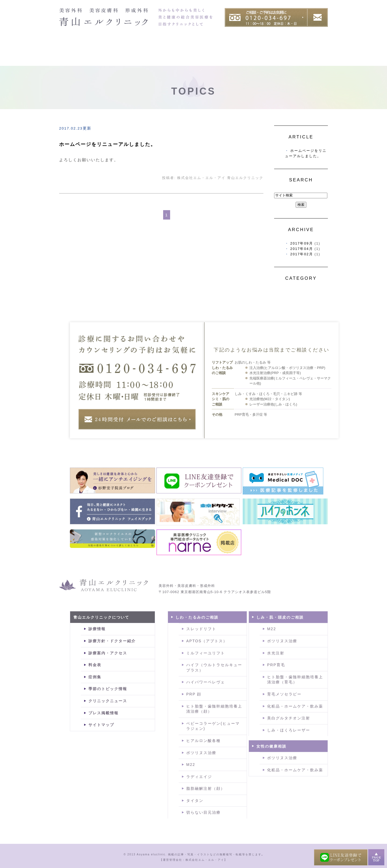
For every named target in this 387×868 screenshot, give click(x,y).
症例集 (284, 46)
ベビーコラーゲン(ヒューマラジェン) (213, 726)
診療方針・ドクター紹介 (112, 641)
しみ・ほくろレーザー (289, 730)
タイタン (195, 801)
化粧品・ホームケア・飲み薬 (295, 706)
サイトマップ (101, 725)
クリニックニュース (108, 701)
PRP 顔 (194, 694)
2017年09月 (302, 243)
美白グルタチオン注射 (289, 718)
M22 (191, 765)
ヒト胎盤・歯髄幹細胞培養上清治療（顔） (214, 709)
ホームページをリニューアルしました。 (107, 144)
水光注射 (276, 653)
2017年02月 (302, 254)
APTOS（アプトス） (207, 641)
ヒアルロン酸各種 (203, 741)
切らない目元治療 (203, 812)
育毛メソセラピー (284, 694)
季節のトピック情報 (108, 689)
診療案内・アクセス (108, 653)
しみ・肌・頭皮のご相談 (280, 617)
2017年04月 (302, 249)
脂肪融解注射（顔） (206, 788)
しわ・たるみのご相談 (197, 617)
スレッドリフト (201, 629)
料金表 (316, 46)
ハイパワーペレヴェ (206, 682)
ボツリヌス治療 (201, 753)
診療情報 (97, 629)
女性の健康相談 (271, 746)
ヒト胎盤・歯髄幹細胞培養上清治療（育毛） (295, 680)
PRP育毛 (276, 665)
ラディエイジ (199, 777)
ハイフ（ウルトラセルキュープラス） (214, 668)
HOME (70, 46)
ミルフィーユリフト (206, 653)
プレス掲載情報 (103, 713)
